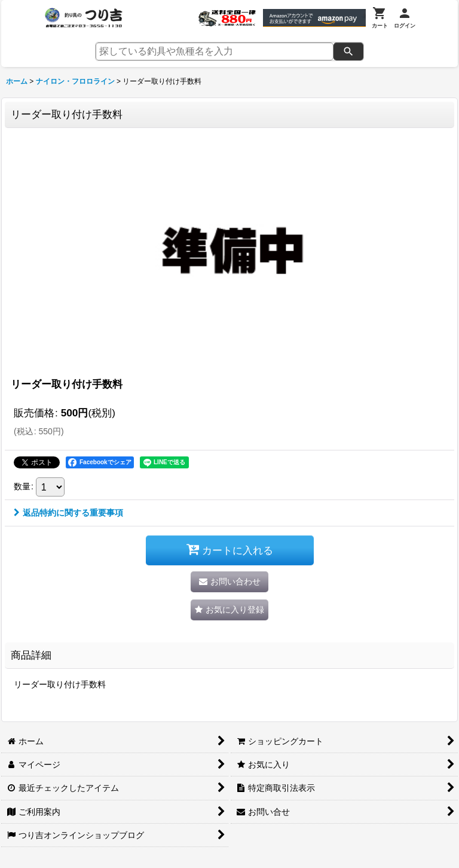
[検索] (348, 51)
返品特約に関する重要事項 (68, 513)
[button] (229, 610)
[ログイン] (405, 18)
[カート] (380, 18)
